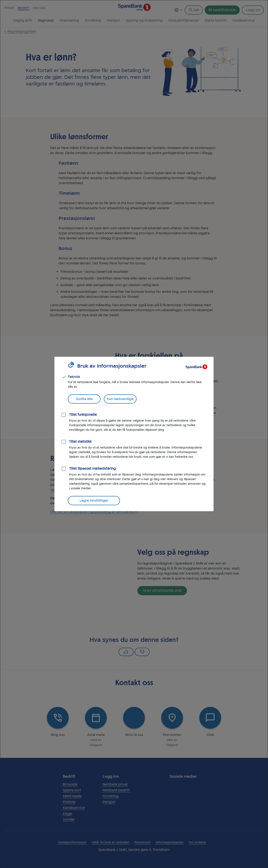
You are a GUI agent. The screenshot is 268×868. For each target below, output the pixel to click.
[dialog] (134, 434)
